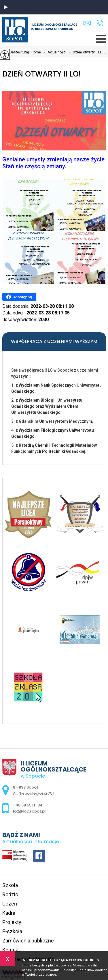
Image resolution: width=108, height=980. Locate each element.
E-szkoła (12, 931)
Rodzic (10, 894)
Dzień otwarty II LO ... (86, 53)
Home (36, 52)
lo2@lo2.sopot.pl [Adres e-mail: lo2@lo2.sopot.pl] (29, 811)
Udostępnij (19, 297)
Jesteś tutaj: (21, 52)
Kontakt (11, 950)
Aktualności (54, 53)
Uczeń (10, 904)
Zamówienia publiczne (28, 941)
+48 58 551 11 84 (100, 23)
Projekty (12, 922)
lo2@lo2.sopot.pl (87, 23)
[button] (6, 7)
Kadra (9, 913)
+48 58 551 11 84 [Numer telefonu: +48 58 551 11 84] (28, 805)
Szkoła (10, 885)
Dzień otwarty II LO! (42, 74)
